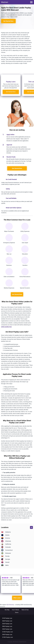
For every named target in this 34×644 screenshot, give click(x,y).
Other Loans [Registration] (17, 598)
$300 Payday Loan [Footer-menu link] (7, 629)
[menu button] (31, 2)
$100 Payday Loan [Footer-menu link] (7, 618)
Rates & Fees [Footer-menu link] (25, 610)
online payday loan (6, 327)
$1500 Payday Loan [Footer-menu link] (8, 637)
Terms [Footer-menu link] (17, 612)
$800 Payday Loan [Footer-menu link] (7, 626)
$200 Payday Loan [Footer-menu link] (7, 624)
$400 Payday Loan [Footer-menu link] (7, 635)
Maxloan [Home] (5, 2)
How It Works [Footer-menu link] (16, 610)
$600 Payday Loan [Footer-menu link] (7, 621)
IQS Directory (10, 605)
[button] (31, 527)
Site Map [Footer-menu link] (7, 610)
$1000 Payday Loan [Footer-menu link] (8, 632)
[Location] (17, 532)
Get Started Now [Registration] (8, 18)
